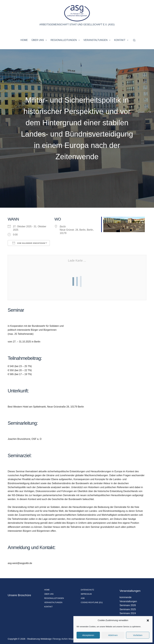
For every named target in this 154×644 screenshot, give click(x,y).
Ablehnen (113, 635)
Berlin (63, 226)
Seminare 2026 (128, 605)
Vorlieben (138, 635)
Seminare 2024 (128, 613)
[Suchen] (134, 40)
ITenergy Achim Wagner (64, 639)
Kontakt (122, 40)
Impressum (86, 594)
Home (24, 40)
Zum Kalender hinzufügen (29, 243)
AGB (83, 598)
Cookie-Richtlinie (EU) (92, 602)
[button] (148, 620)
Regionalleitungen (66, 40)
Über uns (40, 40)
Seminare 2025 (128, 609)
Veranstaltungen (98, 40)
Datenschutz (87, 590)
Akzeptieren (88, 635)
